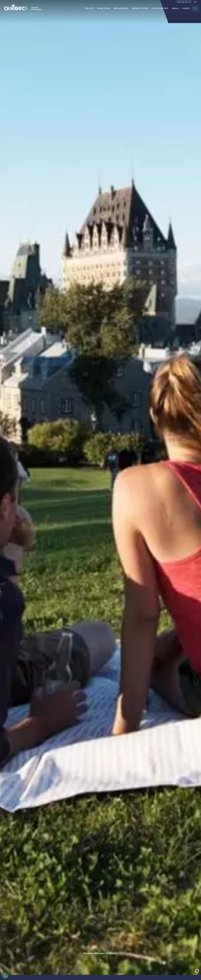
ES (195, 2)
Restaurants (121, 8)
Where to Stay (140, 8)
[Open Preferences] (5, 976)
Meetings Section (184, 2)
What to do (104, 8)
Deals (175, 8)
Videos (186, 8)
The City (89, 8)
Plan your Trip (160, 8)
